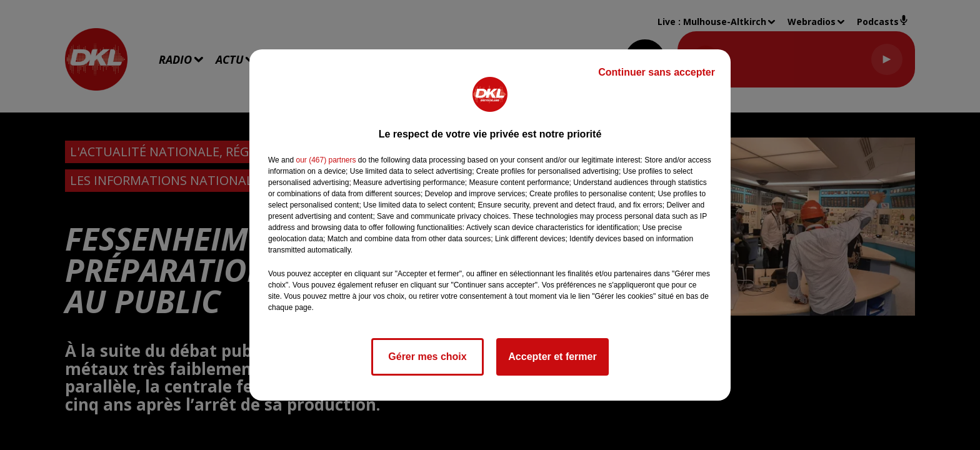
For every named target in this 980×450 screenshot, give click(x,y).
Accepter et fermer (552, 357)
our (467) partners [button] (326, 160)
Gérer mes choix (427, 357)
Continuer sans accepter (657, 72)
